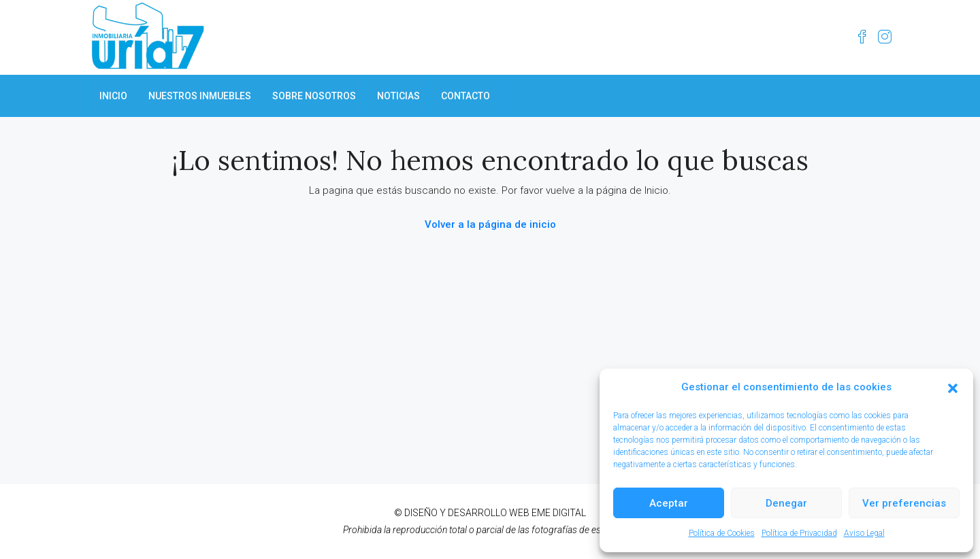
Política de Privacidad (799, 533)
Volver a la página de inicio (490, 224)
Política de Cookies (722, 533)
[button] (953, 388)
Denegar (786, 503)
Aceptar (669, 503)
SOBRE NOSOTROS (314, 96)
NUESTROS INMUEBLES (200, 96)
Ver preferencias (904, 503)
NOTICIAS (398, 96)
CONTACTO (465, 96)
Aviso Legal (864, 533)
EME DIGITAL (559, 513)
